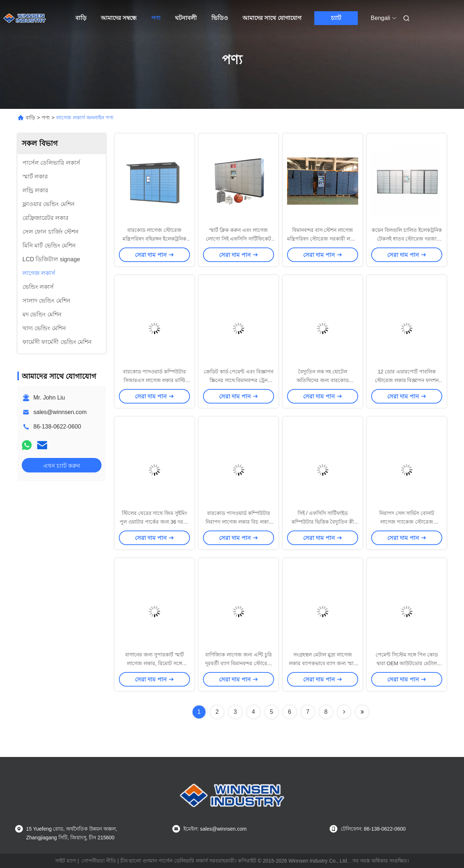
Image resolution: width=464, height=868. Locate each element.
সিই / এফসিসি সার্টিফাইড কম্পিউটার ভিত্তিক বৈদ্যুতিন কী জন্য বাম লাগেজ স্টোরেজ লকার (323, 522)
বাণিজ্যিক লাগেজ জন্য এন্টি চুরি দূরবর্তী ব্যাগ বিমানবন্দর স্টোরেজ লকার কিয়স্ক (239, 663)
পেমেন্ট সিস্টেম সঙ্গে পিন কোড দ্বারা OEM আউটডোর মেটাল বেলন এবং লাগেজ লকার (407, 663)
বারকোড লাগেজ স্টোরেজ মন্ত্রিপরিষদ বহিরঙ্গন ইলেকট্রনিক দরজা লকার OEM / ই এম (154, 239)
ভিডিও (220, 18)
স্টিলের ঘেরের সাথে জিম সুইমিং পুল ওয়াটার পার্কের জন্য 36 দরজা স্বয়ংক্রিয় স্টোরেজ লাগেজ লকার (154, 522)
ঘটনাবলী (186, 18)
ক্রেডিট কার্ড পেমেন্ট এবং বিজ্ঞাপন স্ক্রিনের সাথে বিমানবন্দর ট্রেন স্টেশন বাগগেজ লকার (239, 380)
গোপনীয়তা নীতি (99, 861)
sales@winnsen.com (60, 412)
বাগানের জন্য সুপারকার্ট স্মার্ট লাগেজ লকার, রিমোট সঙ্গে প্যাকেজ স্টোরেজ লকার (154, 663)
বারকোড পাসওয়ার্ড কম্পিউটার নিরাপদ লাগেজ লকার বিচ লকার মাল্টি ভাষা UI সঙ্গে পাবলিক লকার (238, 522)
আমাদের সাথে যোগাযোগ (272, 18)
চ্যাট (336, 18)
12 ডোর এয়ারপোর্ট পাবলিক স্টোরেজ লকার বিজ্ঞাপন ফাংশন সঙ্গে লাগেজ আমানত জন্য (407, 380)
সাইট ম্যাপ (66, 861)
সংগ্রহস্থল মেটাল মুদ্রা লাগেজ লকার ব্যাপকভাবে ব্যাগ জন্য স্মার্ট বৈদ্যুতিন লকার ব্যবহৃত (323, 663)
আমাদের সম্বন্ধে (119, 18)
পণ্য (156, 18)
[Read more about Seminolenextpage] (344, 712)
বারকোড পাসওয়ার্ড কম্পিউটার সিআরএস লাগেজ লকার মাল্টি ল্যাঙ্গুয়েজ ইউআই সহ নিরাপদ (155, 380)
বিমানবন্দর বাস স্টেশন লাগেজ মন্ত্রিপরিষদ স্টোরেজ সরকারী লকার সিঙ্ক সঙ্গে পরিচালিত (323, 239)
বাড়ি (81, 18)
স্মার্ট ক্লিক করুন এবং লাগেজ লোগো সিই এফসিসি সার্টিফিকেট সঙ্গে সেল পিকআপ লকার (239, 239)
